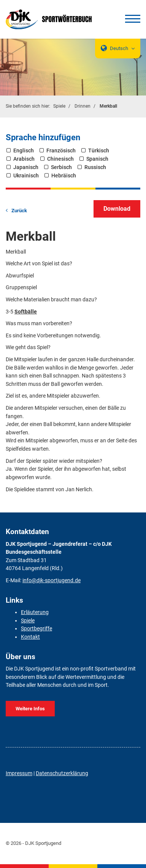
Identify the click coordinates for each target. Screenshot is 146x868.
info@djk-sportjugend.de (52, 580)
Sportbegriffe (36, 629)
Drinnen (83, 106)
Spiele (59, 106)
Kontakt (30, 637)
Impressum (19, 773)
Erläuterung (35, 612)
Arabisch (24, 159)
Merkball (108, 106)
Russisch (95, 167)
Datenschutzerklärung (62, 773)
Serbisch (61, 167)
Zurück (19, 211)
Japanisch (26, 167)
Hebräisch (64, 176)
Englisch (24, 151)
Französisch (61, 151)
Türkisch (99, 151)
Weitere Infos (30, 709)
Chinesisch (60, 159)
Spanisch (97, 159)
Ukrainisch (26, 176)
